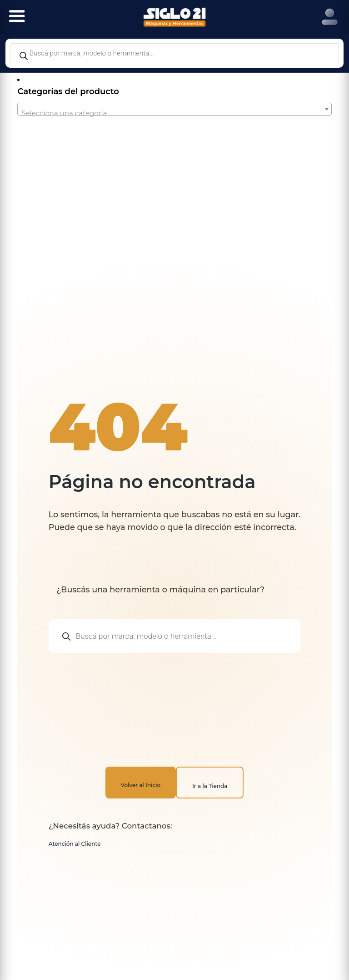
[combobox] (174, 109)
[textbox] (174, 113)
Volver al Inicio (141, 785)
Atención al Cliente (75, 844)
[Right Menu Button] (330, 17)
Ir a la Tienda (210, 786)
